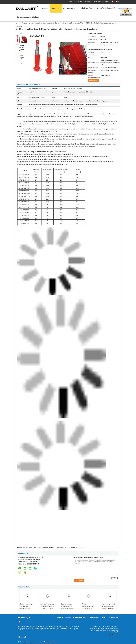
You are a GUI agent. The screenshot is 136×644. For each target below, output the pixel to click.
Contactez (94, 80)
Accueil (45, 8)
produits (55, 8)
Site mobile (22, 637)
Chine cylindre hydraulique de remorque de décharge (53, 627)
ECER (77, 629)
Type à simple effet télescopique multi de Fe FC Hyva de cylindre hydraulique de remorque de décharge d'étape (109, 609)
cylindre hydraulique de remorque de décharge (44, 23)
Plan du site (114, 617)
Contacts (104, 617)
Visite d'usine (93, 617)
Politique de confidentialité (26, 627)
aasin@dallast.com (112, 635)
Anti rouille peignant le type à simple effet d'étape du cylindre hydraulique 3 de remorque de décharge (47, 609)
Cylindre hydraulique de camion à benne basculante (70, 547)
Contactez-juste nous (51, 642)
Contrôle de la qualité (106, 8)
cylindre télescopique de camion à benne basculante (40, 547)
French (118, 2)
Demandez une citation (102, 2)
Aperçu (18, 23)
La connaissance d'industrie (29, 17)
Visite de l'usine (88, 8)
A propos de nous (71, 8)
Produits (25, 23)
